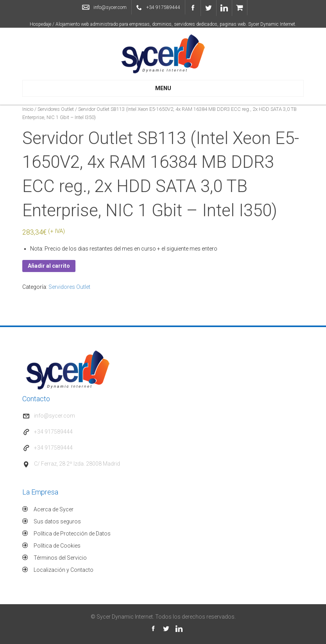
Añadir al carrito (49, 266)
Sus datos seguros (57, 521)
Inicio (28, 109)
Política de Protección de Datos (72, 534)
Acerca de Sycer (54, 509)
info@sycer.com (110, 7)
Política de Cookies (57, 546)
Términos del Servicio (60, 558)
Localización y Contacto (64, 570)
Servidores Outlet (56, 109)
